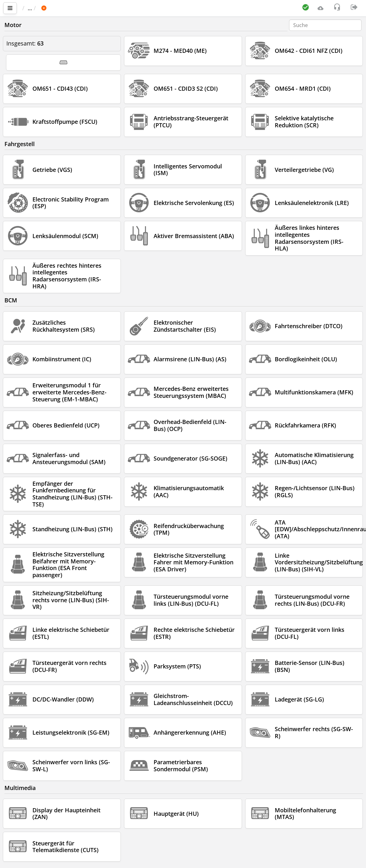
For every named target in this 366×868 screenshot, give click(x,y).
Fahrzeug (76, 8)
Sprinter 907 (150, 8)
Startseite (38, 8)
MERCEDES (111, 8)
